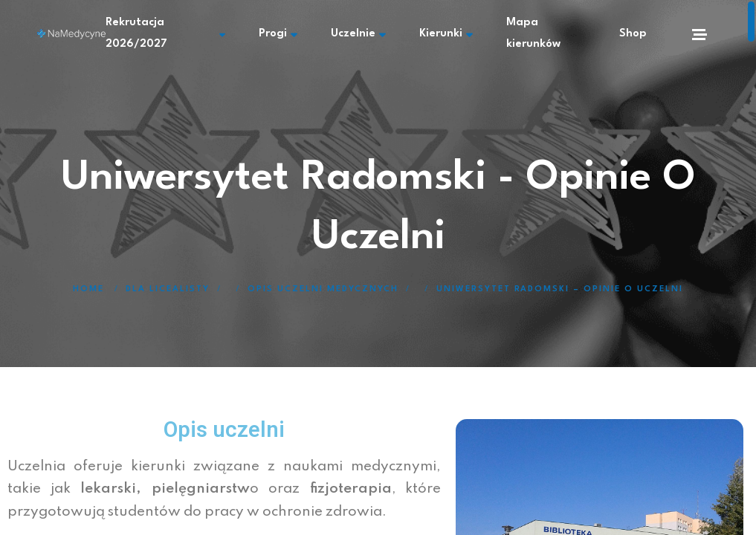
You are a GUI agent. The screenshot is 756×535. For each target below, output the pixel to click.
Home (88, 289)
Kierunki (442, 34)
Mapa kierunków (541, 34)
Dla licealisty (168, 289)
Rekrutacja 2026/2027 (185, 34)
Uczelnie (364, 34)
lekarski (108, 489)
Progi (294, 34)
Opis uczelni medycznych (323, 289)
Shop (633, 34)
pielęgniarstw (201, 489)
